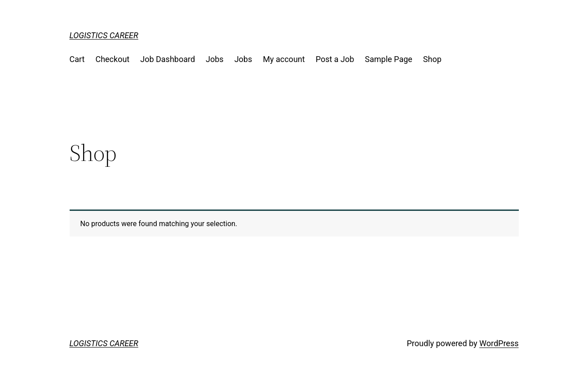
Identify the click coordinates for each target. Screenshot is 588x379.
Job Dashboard (168, 59)
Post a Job (335, 59)
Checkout (112, 59)
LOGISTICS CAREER (104, 35)
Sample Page (388, 59)
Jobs (215, 59)
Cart (77, 59)
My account (284, 59)
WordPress (499, 343)
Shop (432, 59)
